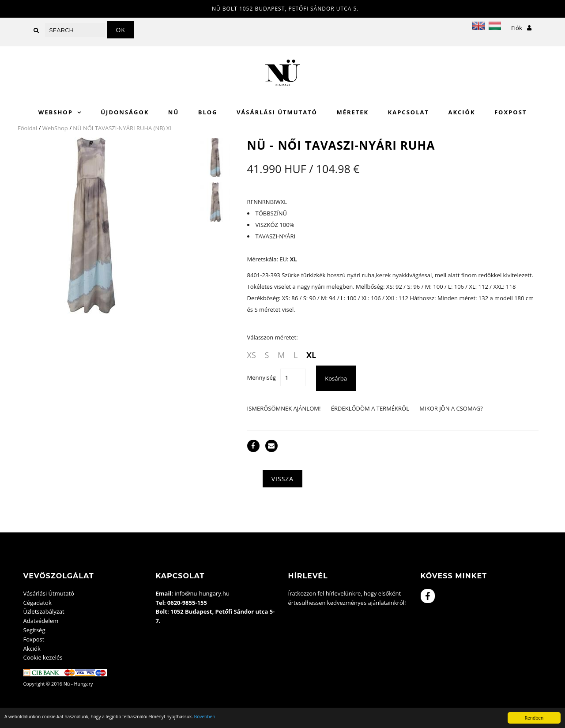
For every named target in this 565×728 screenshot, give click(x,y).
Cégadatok (38, 603)
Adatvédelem (41, 621)
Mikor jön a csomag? (451, 408)
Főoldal (27, 128)
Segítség (34, 630)
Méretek (352, 112)
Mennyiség (262, 377)
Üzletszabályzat (44, 611)
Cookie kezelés (43, 657)
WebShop (56, 112)
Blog (208, 112)
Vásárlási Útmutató (277, 112)
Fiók (521, 28)
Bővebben (205, 717)
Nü (173, 112)
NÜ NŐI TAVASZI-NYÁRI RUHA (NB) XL (123, 128)
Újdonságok (125, 112)
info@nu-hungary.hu (202, 593)
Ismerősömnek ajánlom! (284, 408)
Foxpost (510, 112)
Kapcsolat (409, 112)
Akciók (461, 112)
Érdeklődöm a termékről (370, 408)
